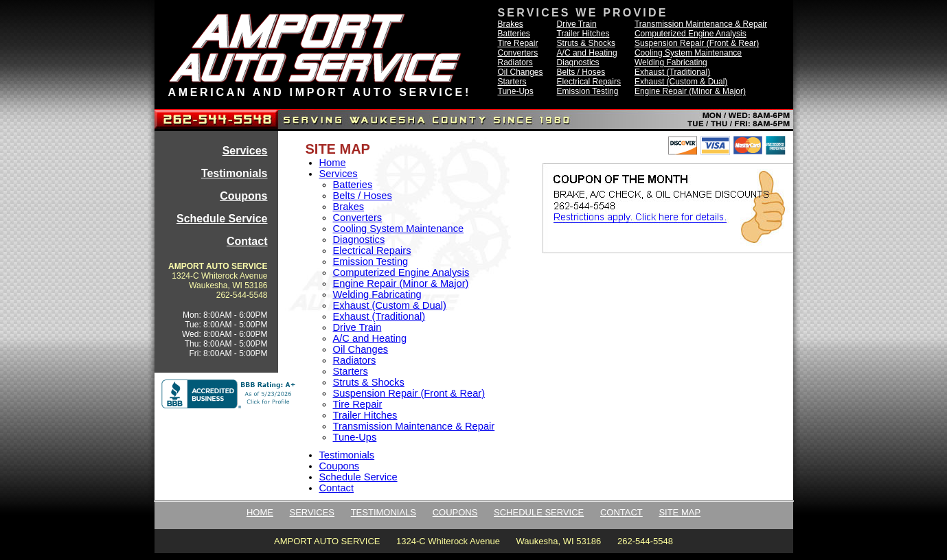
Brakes (511, 24)
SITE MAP (680, 512)
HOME (260, 512)
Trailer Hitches (583, 34)
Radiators (515, 62)
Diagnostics (578, 62)
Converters (518, 53)
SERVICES (312, 512)
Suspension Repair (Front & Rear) (697, 43)
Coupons (243, 196)
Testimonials (235, 173)
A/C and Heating (587, 53)
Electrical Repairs (589, 82)
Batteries (514, 34)
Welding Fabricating (671, 62)
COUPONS (455, 512)
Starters (512, 82)
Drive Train (577, 24)
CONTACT (621, 512)
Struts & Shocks (586, 43)
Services (245, 151)
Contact (247, 241)
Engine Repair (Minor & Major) (690, 91)
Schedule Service (222, 219)
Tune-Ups (516, 91)
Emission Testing (588, 91)
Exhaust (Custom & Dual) (681, 82)
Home (333, 163)
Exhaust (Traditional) (672, 72)
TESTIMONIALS (384, 512)
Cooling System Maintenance (688, 53)
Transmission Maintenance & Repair (701, 24)
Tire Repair (518, 43)
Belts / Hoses (581, 72)
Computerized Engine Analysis (691, 34)
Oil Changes (521, 72)
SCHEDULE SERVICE (539, 512)
